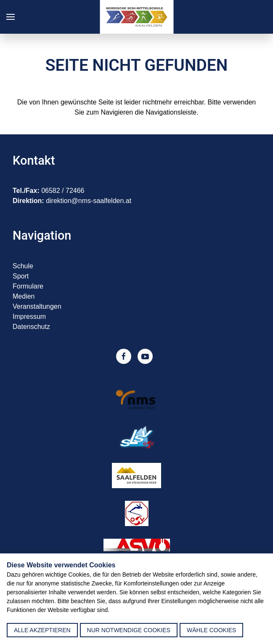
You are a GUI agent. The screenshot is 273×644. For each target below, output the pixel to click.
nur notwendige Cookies (129, 630)
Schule (23, 266)
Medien (24, 296)
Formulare (28, 286)
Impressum (29, 317)
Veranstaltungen (37, 306)
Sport (21, 276)
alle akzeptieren (42, 630)
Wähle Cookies (211, 630)
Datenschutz (31, 327)
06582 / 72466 (63, 191)
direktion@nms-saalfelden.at (89, 201)
